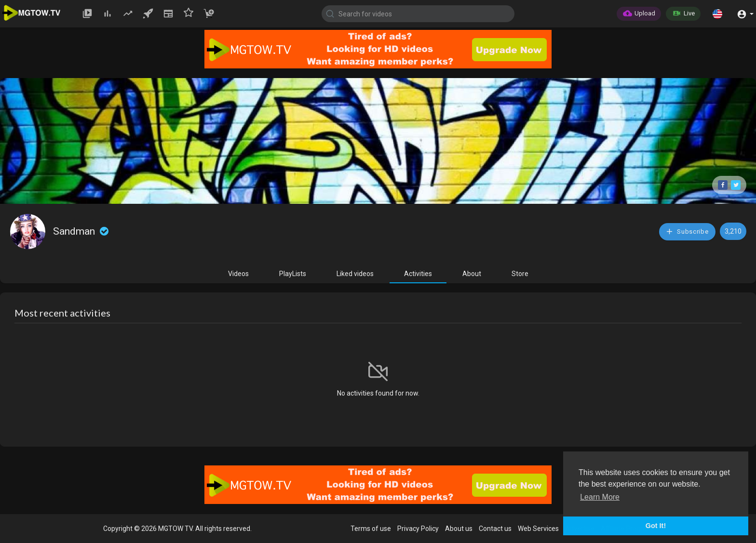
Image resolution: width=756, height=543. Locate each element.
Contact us (495, 529)
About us (459, 529)
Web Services (538, 529)
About (472, 274)
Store (520, 274)
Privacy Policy (418, 529)
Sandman (82, 231)
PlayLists (293, 274)
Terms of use (371, 529)
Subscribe (687, 232)
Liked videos (355, 274)
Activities (418, 274)
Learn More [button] (600, 497)
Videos (238, 274)
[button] (717, 13)
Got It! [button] (656, 526)
